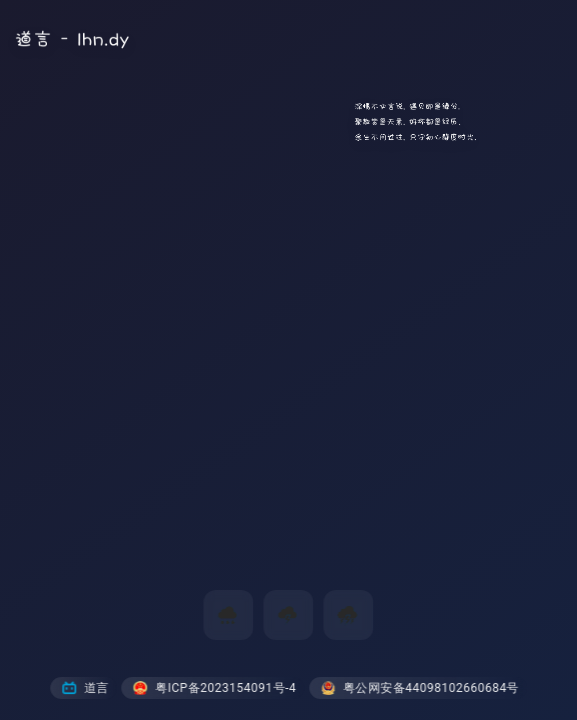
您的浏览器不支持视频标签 (288, 360)
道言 (85, 688)
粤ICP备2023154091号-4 (214, 688)
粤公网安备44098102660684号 (420, 688)
